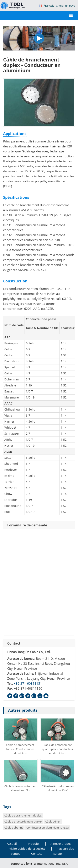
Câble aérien (53, 821)
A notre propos (61, 844)
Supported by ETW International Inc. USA (39, 864)
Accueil (12, 844)
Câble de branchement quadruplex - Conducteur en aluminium (58, 749)
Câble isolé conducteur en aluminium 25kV (58, 788)
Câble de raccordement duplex (23, 821)
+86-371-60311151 (28, 683)
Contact (14, 643)
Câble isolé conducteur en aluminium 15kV (20, 788)
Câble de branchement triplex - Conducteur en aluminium (20, 749)
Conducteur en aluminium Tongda (48, 828)
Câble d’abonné (14, 828)
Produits (34, 844)
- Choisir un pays (57, 6)
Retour (58, 854)
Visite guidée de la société (27, 849)
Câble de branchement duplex (23, 815)
